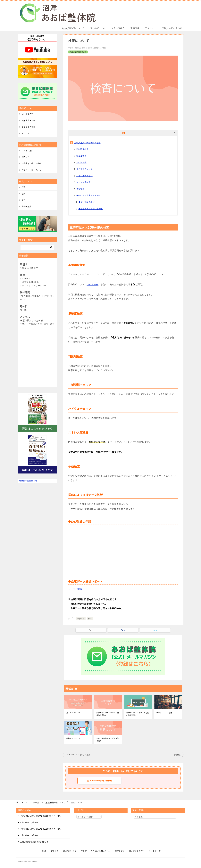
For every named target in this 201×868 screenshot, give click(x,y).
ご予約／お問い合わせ (171, 28)
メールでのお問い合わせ (103, 781)
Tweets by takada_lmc (27, 481)
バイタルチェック (84, 176)
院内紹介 (26, 157)
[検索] (37, 247)
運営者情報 (120, 851)
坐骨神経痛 (27, 207)
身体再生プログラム (74, 713)
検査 (90, 619)
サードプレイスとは (164, 713)
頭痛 (24, 194)
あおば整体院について (73, 28)
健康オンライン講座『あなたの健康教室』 (138, 714)
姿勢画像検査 (82, 149)
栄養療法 (177, 755)
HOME (44, 851)
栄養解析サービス (73, 738)
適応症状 (135, 28)
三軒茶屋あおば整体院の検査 (87, 143)
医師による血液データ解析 (89, 195)
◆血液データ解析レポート (91, 209)
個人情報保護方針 (137, 851)
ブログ (84, 851)
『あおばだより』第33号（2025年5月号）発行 (41, 829)
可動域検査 (81, 162)
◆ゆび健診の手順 (87, 202)
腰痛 (24, 187)
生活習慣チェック (84, 169)
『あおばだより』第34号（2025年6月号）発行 (41, 816)
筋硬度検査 (81, 156)
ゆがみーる (92, 284)
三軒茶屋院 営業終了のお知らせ (34, 842)
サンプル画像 (75, 589)
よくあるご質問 (29, 127)
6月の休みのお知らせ (30, 822)
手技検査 (80, 189)
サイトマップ (155, 851)
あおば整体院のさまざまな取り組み (108, 740)
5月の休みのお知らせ (30, 835)
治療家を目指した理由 (31, 163)
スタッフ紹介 (118, 28)
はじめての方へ (98, 28)
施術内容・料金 (29, 121)
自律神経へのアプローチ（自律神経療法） (108, 714)
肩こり (25, 200)
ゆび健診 (81, 619)
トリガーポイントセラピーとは (78, 755)
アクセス (149, 28)
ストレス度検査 (84, 182)
